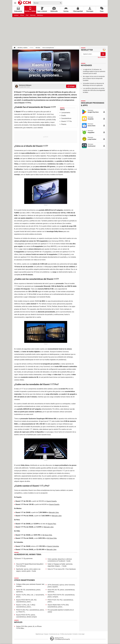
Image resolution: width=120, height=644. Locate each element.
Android (16, 15)
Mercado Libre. (54, 512)
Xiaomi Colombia (53, 546)
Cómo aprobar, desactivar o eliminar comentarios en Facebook (60, 560)
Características (66, 118)
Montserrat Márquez (25, 85)
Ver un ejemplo (102, 57)
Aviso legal (82, 634)
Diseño (64, 116)
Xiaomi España (51, 501)
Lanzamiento (66, 113)
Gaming (66, 10)
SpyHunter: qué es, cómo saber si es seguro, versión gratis (28, 570)
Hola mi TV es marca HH (56, 569)
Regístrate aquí (40, 634)
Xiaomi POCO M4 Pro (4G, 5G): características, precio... (26, 601)
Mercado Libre (57, 516)
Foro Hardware (71, 569)
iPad (27, 15)
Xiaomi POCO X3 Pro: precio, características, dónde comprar (26, 616)
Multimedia (54, 10)
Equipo (46, 634)
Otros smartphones (48, 48)
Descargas (90, 10)
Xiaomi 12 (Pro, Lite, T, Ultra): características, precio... (26, 606)
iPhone (22, 15)
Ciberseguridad (78, 10)
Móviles (38, 48)
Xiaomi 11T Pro (66, 121)
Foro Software (21, 566)
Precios (64, 124)
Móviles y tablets (23, 48)
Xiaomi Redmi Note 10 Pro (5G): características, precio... (58, 606)
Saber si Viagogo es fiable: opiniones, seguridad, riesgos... (60, 565)
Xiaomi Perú (52, 524)
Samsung (33, 15)
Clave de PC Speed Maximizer (26, 564)
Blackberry (40, 15)
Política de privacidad (66, 634)
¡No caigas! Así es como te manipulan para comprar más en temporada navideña (94, 78)
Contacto (75, 634)
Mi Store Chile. (47, 535)
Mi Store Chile (52, 538)
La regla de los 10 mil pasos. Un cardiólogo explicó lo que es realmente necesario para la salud (94, 71)
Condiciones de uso (54, 634)
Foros (102, 10)
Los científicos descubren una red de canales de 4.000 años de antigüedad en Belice (94, 90)
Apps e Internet (42, 10)
